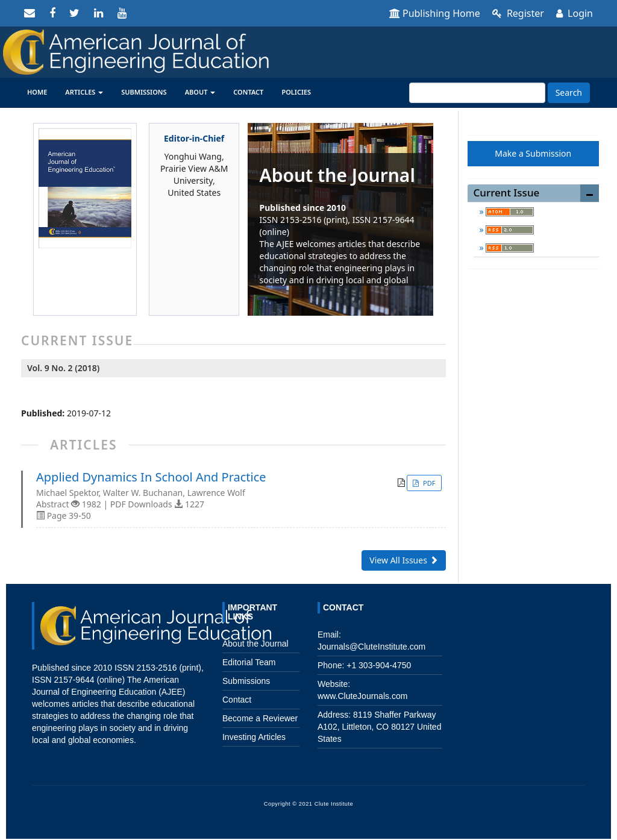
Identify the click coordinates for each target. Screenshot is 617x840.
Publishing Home (435, 13)
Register (518, 13)
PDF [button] (428, 483)
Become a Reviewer (260, 718)
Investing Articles (254, 737)
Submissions (144, 92)
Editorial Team (249, 662)
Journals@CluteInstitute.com (371, 647)
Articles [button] (84, 92)
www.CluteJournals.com (362, 696)
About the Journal (255, 644)
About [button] (200, 92)
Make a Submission (533, 153)
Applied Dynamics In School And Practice (151, 477)
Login (575, 13)
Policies (296, 92)
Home (37, 92)
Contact (248, 92)
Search (569, 92)
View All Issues (403, 560)
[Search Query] (477, 93)
